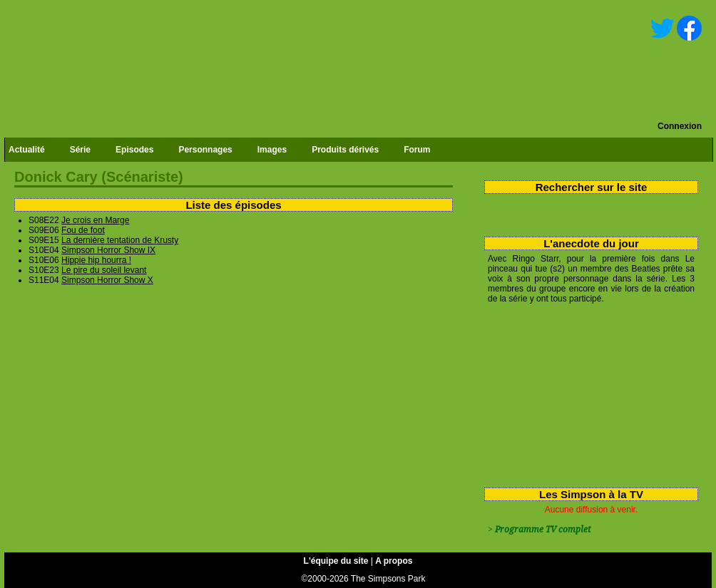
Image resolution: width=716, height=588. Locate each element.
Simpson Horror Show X (107, 280)
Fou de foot (83, 230)
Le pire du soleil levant (104, 270)
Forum (417, 150)
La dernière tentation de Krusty (120, 240)
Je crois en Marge (95, 220)
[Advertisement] (568, 393)
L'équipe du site (336, 561)
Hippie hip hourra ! (96, 260)
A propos (394, 561)
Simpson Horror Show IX (108, 250)
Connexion (680, 126)
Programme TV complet (543, 530)
